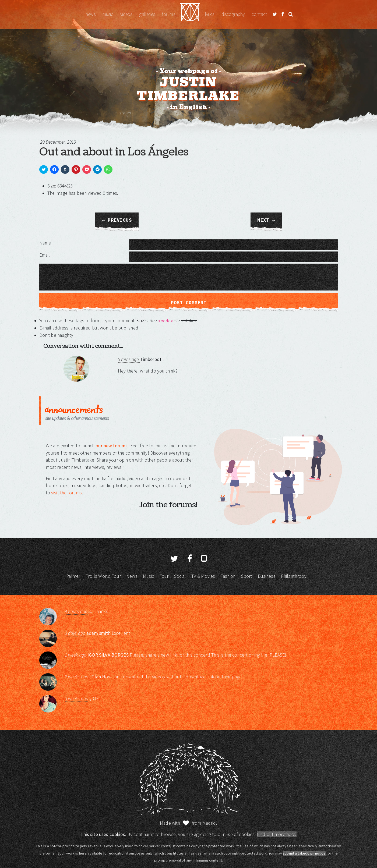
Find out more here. (277, 834)
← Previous (117, 220)
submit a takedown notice (304, 853)
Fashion (228, 576)
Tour (164, 576)
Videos (126, 14)
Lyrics (210, 14)
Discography (233, 14)
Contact (259, 14)
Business (267, 576)
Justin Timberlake (190, 14)
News (91, 14)
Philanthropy (294, 576)
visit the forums (66, 493)
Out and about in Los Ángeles (114, 152)
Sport (247, 576)
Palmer (73, 576)
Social (180, 576)
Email (45, 255)
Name (45, 243)
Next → (266, 220)
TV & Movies (203, 576)
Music (108, 14)
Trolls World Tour (103, 576)
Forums (169, 14)
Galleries (147, 14)
